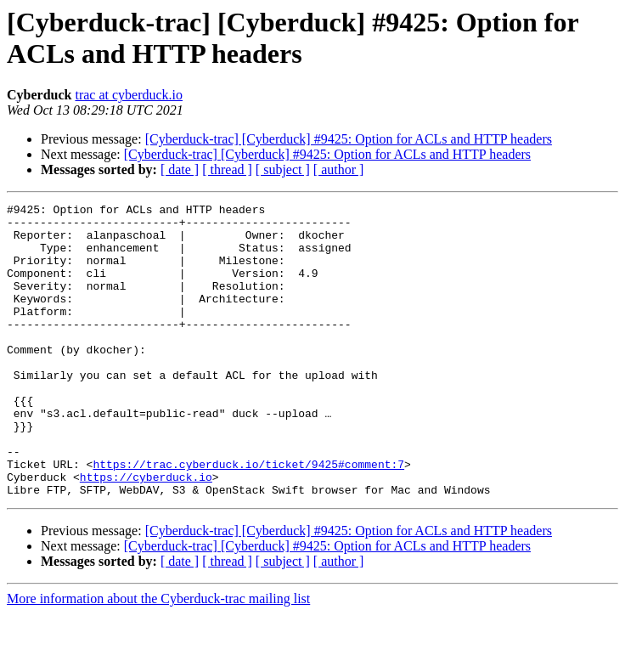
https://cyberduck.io (146, 533)
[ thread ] (227, 169)
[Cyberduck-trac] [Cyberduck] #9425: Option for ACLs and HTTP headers (349, 139)
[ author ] (339, 169)
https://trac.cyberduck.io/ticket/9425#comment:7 (248, 517)
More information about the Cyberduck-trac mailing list (158, 657)
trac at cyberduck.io (129, 95)
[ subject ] (283, 169)
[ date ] (180, 169)
